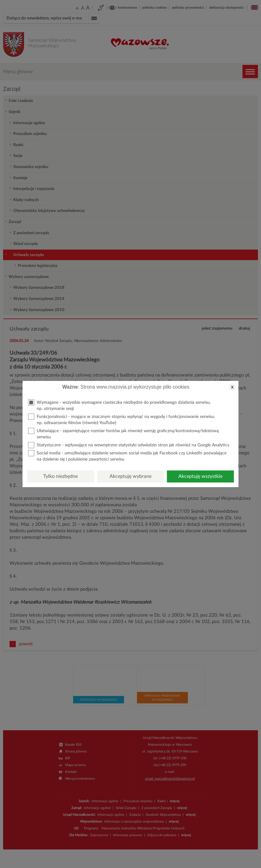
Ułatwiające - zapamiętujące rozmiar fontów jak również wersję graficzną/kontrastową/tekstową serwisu (123, 434)
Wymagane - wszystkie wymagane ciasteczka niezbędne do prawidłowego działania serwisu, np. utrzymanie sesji (119, 405)
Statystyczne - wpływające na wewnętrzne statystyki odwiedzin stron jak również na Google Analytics (129, 445)
